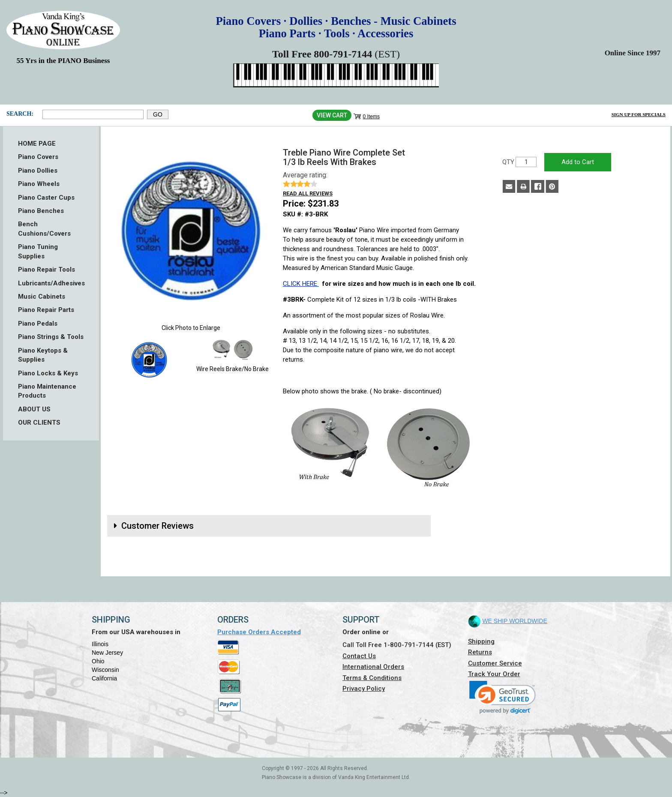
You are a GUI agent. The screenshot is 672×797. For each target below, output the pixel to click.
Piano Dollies (38, 171)
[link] (502, 697)
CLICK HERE (301, 284)
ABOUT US (34, 409)
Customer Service (495, 663)
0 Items (371, 117)
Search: (20, 114)
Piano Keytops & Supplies (43, 355)
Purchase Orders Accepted (259, 632)
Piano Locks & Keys (48, 373)
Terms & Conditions (372, 678)
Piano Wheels (39, 184)
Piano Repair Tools (46, 270)
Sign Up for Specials (639, 114)
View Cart (332, 115)
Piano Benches (41, 211)
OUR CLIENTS (39, 422)
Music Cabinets (42, 297)
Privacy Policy (364, 689)
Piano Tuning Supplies (38, 251)
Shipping (481, 641)
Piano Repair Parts (46, 310)
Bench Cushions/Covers (44, 229)
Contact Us (359, 656)
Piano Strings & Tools (51, 337)
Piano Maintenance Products (47, 391)
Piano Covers (38, 157)
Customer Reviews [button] (157, 526)
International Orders (373, 667)
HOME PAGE (37, 144)
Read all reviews (308, 193)
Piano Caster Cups (46, 198)
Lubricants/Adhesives (51, 283)
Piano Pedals (38, 324)
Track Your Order (494, 674)
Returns (480, 652)
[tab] (269, 526)
